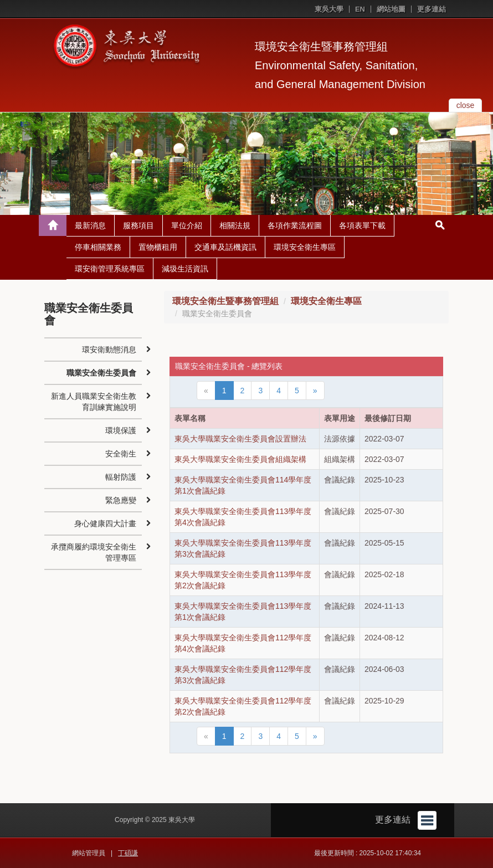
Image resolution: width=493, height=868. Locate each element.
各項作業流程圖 (295, 225)
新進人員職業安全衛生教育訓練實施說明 (94, 402)
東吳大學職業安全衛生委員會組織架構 (240, 459)
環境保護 (121, 430)
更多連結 (432, 9)
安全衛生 (121, 454)
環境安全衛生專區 (305, 247)
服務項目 (138, 225)
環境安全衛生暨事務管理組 (225, 301)
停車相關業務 (98, 247)
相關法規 (235, 225)
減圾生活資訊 (185, 269)
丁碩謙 (128, 853)
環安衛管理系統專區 (110, 269)
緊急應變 (121, 500)
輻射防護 (121, 477)
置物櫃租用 (158, 247)
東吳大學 (329, 9)
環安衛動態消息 (109, 350)
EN (360, 9)
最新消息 (90, 225)
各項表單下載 (362, 225)
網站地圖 (391, 9)
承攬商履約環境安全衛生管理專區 (94, 552)
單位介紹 (187, 225)
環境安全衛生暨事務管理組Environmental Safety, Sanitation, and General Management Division (340, 65)
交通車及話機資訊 (225, 247)
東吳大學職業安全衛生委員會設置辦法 (240, 439)
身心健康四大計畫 (105, 523)
